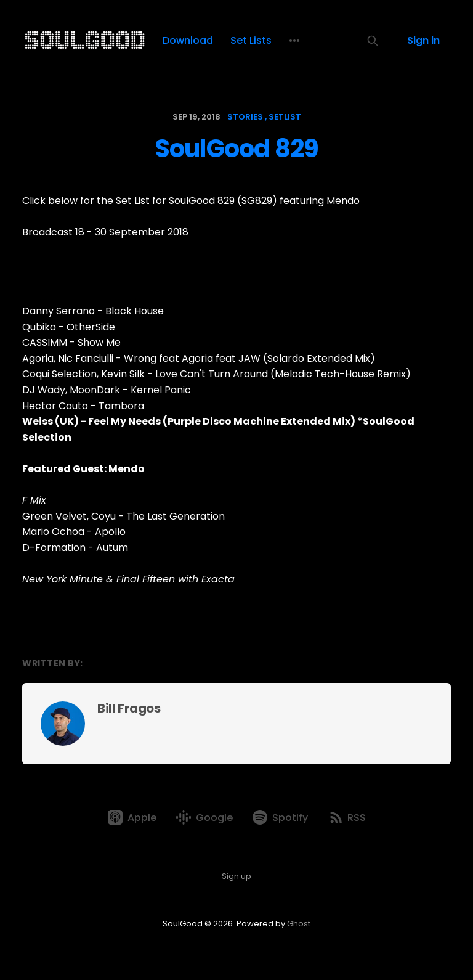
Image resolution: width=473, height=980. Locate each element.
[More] (294, 41)
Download (188, 40)
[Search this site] (373, 41)
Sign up (236, 876)
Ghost (299, 924)
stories (245, 117)
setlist (285, 117)
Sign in (423, 40)
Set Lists (251, 40)
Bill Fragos (129, 708)
